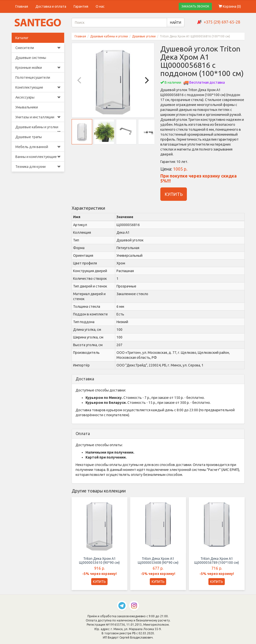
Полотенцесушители (33, 77)
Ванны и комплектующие (38, 157)
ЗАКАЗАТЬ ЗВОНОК (195, 6)
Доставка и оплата (51, 6)
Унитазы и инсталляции (38, 117)
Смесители (38, 48)
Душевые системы (31, 58)
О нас (100, 6)
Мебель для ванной (38, 147)
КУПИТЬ (174, 194)
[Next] (146, 80)
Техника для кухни (38, 167)
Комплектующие (38, 87)
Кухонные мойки (38, 68)
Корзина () (230, 6)
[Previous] (80, 80)
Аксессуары (38, 97)
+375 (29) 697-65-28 (222, 22)
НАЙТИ (176, 23)
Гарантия (81, 6)
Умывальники (27, 107)
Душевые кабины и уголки (38, 129)
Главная (22, 6)
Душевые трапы (29, 137)
